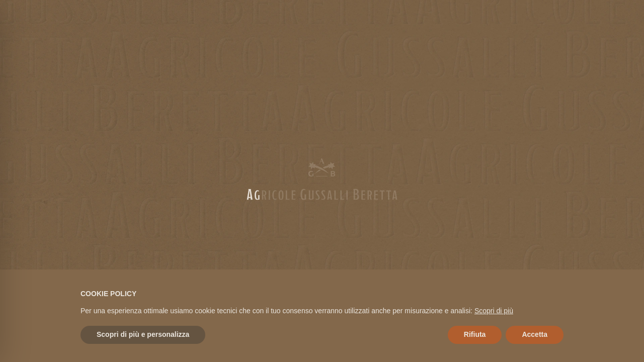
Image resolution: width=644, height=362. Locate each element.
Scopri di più (494, 311)
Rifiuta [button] (475, 334)
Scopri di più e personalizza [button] (143, 334)
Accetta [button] (535, 334)
